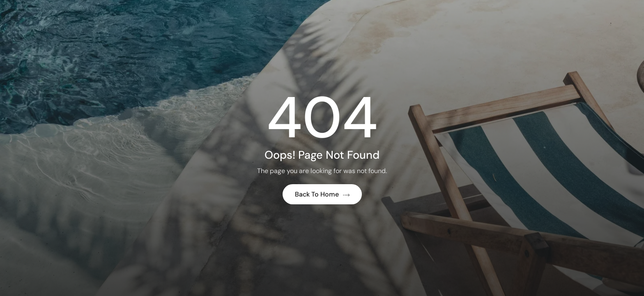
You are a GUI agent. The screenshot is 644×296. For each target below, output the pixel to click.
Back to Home (322, 194)
